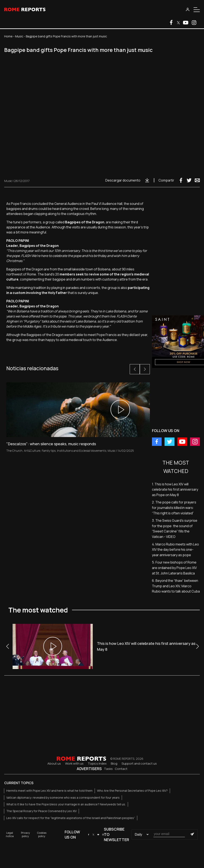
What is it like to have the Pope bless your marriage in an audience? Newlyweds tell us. (66, 804)
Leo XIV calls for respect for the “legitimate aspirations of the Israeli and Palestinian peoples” (71, 818)
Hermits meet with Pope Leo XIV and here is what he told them (49, 791)
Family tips (49, 451)
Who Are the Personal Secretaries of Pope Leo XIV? (132, 791)
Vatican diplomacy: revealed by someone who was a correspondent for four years (63, 798)
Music (19, 36)
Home (8, 36)
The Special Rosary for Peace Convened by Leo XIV (41, 811)
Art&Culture (32, 451)
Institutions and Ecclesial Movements (82, 451)
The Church (14, 451)
